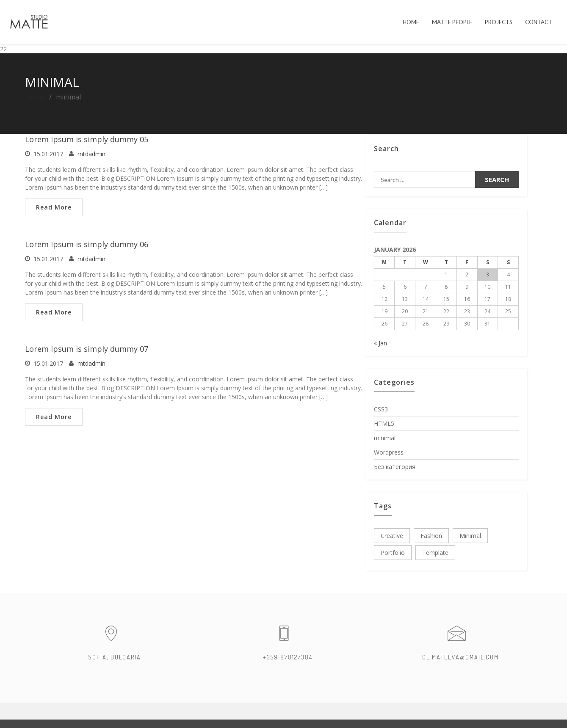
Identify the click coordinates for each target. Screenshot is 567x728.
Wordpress (389, 452)
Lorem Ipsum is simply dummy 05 (87, 139)
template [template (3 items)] (435, 553)
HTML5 (384, 423)
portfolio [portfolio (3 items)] (393, 553)
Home (35, 97)
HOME (411, 22)
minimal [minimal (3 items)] (470, 536)
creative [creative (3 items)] (392, 536)
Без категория (395, 467)
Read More (54, 207)
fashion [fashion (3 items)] (431, 536)
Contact (539, 22)
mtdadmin (91, 154)
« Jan (380, 343)
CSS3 (381, 409)
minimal (385, 438)
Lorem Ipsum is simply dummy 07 (87, 349)
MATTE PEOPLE (452, 22)
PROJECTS (499, 22)
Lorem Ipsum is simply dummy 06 (87, 244)
